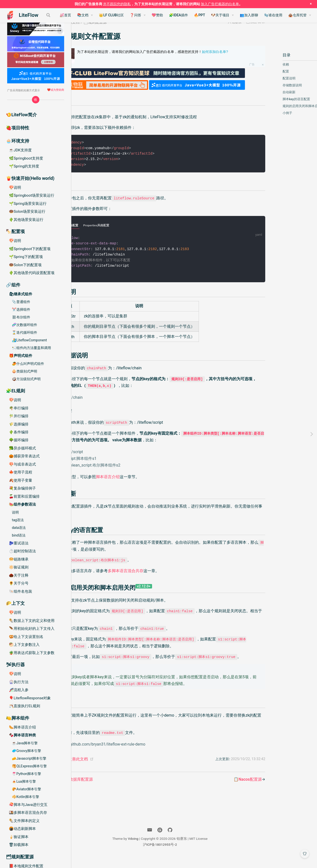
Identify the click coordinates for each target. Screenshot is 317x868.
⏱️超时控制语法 (22, 551)
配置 (266, 71)
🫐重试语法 (19, 543)
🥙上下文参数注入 (24, 645)
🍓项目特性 (18, 128)
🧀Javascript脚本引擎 (29, 758)
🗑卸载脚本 (19, 845)
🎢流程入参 (19, 690)
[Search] (56, 15)
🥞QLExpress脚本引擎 (29, 766)
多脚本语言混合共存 (158, 568)
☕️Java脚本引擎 (25, 743)
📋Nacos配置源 (228, 790)
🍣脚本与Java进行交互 (28, 805)
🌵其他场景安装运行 (26, 220)
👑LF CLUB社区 (137, 15)
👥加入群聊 (275, 15)
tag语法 (18, 520)
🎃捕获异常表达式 (24, 456)
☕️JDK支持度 (20, 150)
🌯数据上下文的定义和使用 (32, 621)
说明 (15, 512)
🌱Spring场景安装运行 (28, 204)
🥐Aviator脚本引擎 (26, 789)
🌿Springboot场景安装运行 (32, 195)
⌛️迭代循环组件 (25, 332)
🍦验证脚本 (19, 837)
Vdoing (167, 849)
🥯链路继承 (19, 559)
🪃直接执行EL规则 (25, 706)
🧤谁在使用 (299, 15)
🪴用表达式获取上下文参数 (32, 653)
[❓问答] (163, 15)
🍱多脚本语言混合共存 (28, 813)
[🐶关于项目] (248, 15)
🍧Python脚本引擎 (26, 774)
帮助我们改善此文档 (102, 770)
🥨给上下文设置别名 (26, 637)
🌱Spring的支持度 (24, 166)
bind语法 (19, 535)
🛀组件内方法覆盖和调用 (31, 348)
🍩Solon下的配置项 (25, 265)
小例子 (267, 113)
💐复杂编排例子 (22, 488)
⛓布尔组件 (21, 317)
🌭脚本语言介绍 (22, 727)
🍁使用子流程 (21, 472)
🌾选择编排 (19, 424)
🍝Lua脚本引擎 (24, 781)
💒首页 (91, 15)
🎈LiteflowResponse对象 (30, 698)
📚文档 (108, 15)
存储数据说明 (272, 85)
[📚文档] (111, 15)
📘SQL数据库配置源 (107, 790)
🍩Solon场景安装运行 (27, 211)
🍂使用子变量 (21, 480)
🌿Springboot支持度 (26, 158)
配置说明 (269, 78)
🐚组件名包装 (21, 591)
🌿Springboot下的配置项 (30, 249)
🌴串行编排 (19, 408)
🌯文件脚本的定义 (24, 821)
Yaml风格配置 (101, 222)
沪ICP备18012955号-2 (194, 855)
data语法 (19, 528)
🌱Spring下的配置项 (26, 257)
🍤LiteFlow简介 (21, 115)
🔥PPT (225, 15)
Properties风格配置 (128, 222)
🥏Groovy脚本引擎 (26, 751)
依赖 (266, 64)
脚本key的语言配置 (276, 99)
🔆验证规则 (19, 567)
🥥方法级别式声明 (26, 379)
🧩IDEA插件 (204, 15)
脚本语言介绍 (140, 474)
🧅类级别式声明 (25, 371)
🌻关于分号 (19, 583)
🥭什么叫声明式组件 (28, 364)
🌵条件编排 (19, 432)
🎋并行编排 (19, 416)
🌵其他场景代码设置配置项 (32, 273)
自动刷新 (269, 92)
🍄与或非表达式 (22, 464)
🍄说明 (15, 188)
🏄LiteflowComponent (29, 340)
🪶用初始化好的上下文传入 (32, 629)
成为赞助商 (57, 90)
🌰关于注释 (19, 575)
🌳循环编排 (19, 440)
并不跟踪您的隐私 (117, 4)
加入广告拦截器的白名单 (220, 4)
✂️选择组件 (21, 309)
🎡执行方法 (19, 682)
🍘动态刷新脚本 (22, 829)
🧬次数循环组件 (25, 325)
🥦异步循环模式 (22, 448)
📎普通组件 (21, 302)
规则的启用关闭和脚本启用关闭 (285, 106)
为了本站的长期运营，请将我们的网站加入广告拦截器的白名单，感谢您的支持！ (175, 54)
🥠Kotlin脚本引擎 (26, 797)
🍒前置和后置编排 (24, 496)
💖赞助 (183, 15)
